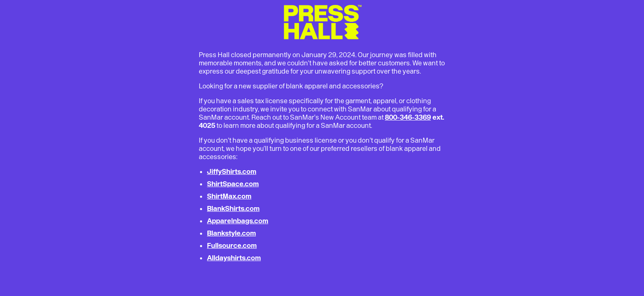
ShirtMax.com (229, 196)
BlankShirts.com (233, 208)
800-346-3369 (408, 117)
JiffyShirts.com (232, 171)
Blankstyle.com (231, 233)
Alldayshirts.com (234, 258)
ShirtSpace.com (233, 184)
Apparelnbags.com (238, 221)
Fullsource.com (232, 245)
